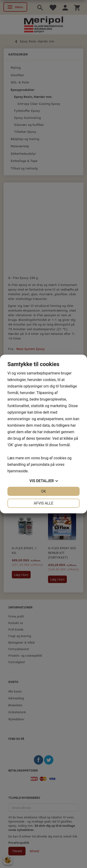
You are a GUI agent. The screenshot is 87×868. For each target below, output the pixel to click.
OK (43, 491)
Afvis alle (43, 503)
